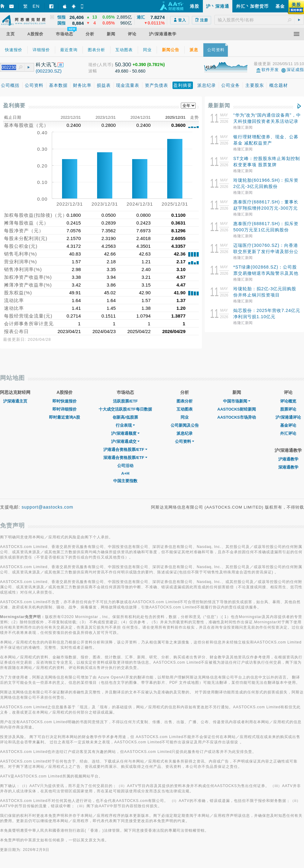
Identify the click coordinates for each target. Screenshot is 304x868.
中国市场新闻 (237, 401)
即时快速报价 (65, 401)
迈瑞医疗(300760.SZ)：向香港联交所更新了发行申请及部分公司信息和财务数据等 (266, 251)
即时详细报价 (65, 409)
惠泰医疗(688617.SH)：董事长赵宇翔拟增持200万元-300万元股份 (266, 208)
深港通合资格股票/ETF (125, 458)
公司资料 (185, 441)
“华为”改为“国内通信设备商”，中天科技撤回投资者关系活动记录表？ (267, 121)
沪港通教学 (288, 459)
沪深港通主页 (15, 401)
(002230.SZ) (49, 71)
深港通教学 (288, 467)
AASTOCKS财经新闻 (237, 409)
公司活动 (125, 466)
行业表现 (125, 425)
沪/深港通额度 (125, 433)
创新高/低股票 (125, 417)
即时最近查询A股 (65, 417)
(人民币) (105, 65)
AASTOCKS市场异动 (237, 417)
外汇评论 (288, 433)
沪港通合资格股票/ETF (125, 450)
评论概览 (288, 401)
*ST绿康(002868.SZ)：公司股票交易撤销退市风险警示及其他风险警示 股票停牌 (266, 273)
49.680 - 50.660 (130, 71)
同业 (185, 417)
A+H (125, 473)
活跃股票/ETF (125, 401)
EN (36, 6)
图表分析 (185, 401)
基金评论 (288, 425)
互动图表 (185, 409)
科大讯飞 (46, 65)
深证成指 (295, 70)
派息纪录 (185, 433)
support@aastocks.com (48, 507)
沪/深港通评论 (288, 417)
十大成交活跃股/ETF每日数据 (125, 409)
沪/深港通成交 (125, 441)
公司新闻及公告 (185, 425)
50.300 (123, 65)
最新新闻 (219, 106)
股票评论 (288, 409)
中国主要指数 (125, 481)
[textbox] (259, 20)
